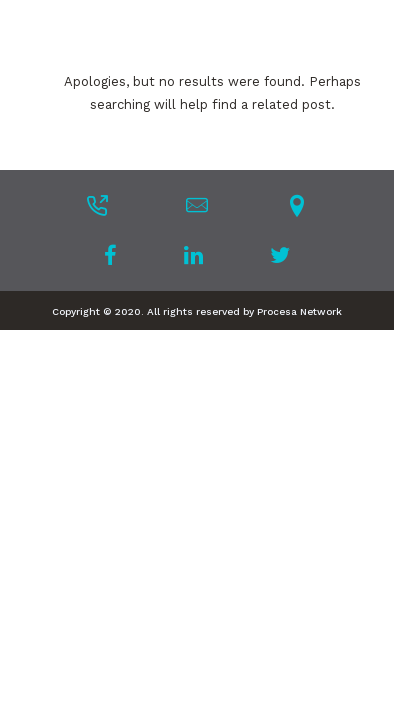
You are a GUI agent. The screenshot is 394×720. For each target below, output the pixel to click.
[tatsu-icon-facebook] (116, 255)
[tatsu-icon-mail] (197, 205)
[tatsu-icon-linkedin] (199, 255)
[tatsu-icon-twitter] (280, 255)
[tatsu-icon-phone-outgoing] (97, 205)
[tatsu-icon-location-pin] (297, 205)
